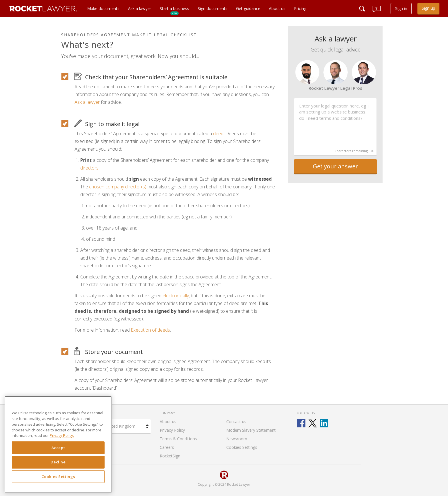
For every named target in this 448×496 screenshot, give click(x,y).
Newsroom (237, 439)
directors (89, 168)
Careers (167, 447)
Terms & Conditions (178, 439)
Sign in (401, 8)
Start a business (174, 10)
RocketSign (170, 456)
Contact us (236, 422)
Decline (58, 462)
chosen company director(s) (118, 187)
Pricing (300, 8)
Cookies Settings (58, 477)
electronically (176, 296)
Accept (58, 448)
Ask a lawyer (140, 8)
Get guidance (248, 8)
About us (277, 8)
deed (218, 134)
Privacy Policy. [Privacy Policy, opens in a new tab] (62, 435)
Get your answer (335, 166)
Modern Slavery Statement (251, 430)
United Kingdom (121, 426)
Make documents (103, 8)
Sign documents (213, 8)
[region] (58, 445)
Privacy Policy (172, 430)
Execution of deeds (150, 330)
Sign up (428, 8)
